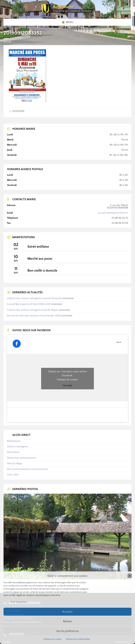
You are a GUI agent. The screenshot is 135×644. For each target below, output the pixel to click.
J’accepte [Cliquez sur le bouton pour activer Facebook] (67, 385)
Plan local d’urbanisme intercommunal (27, 469)
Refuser (68, 621)
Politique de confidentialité (78, 639)
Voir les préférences (67, 631)
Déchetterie (13, 452)
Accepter (68, 612)
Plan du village (15, 464)
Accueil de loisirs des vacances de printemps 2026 (34, 316)
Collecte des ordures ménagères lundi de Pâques (33, 310)
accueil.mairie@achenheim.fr (113, 213)
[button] (130, 576)
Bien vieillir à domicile (42, 271)
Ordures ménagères (17, 447)
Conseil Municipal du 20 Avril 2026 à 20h (29, 304)
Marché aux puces (40, 259)
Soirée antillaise (38, 247)
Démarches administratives (21, 458)
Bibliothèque (14, 441)
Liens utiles (13, 475)
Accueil (7, 42)
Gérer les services (19, 602)
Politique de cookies (52, 639)
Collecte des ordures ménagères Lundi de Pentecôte (35, 298)
